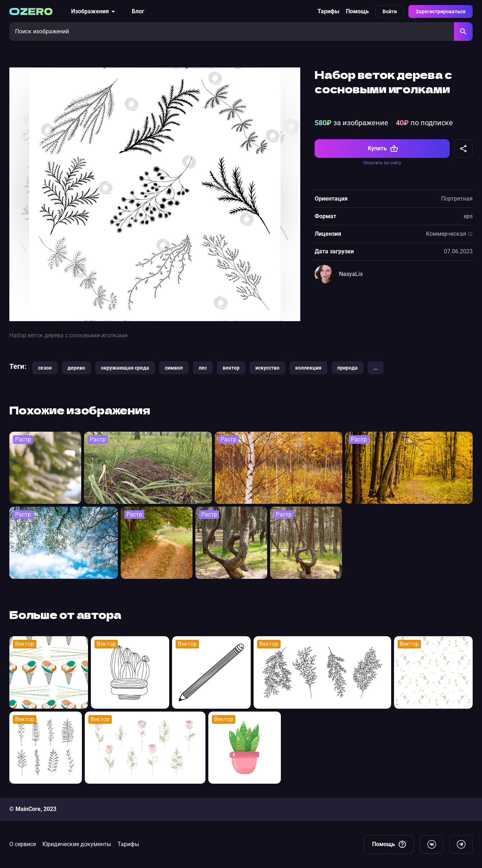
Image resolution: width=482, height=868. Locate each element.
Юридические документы (77, 844)
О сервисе (23, 844)
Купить (383, 149)
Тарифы (328, 11)
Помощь (357, 11)
